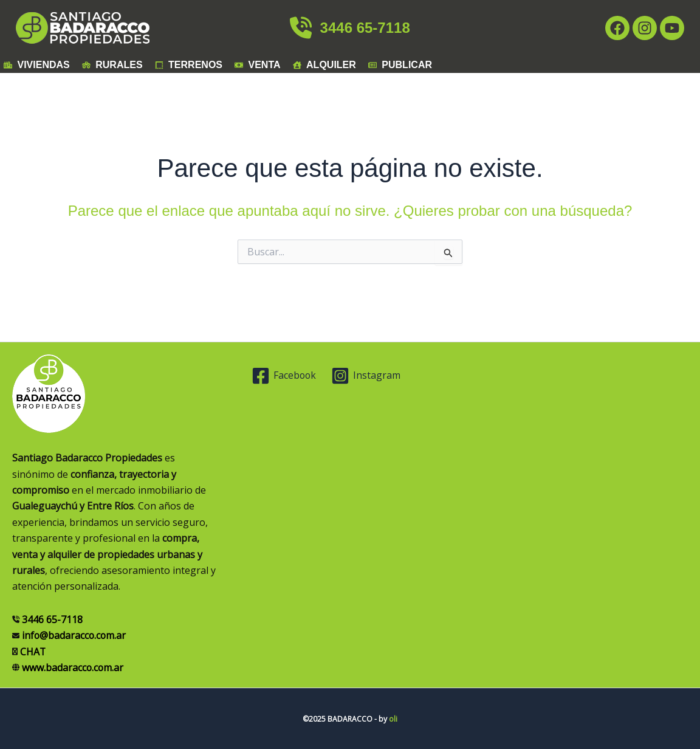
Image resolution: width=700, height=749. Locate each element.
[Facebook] (284, 376)
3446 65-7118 (350, 28)
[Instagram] (367, 376)
